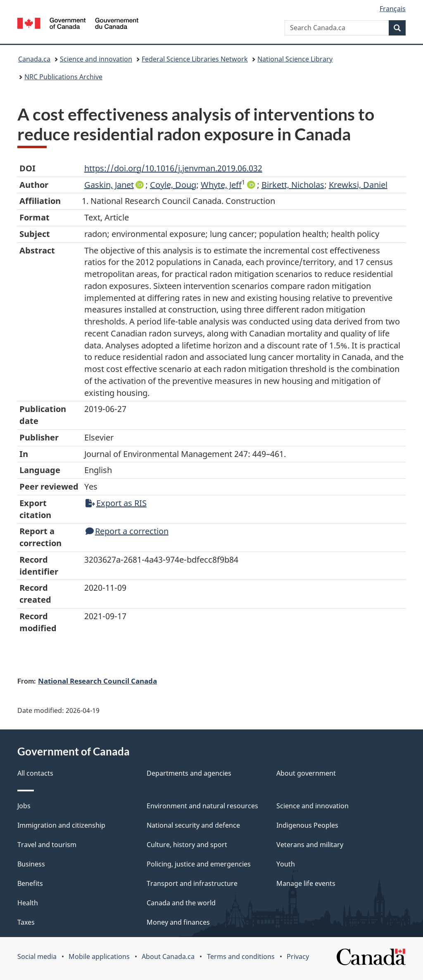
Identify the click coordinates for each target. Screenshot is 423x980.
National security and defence (193, 825)
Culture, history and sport (187, 845)
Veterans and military (310, 845)
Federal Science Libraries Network (195, 59)
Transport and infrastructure (192, 883)
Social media (37, 956)
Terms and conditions (241, 956)
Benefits (30, 883)
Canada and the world (181, 903)
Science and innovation (96, 59)
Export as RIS (116, 503)
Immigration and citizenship (61, 825)
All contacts (35, 773)
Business (31, 864)
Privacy (298, 956)
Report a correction (127, 531)
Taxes (26, 922)
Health (28, 903)
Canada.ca (34, 59)
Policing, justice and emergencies (199, 864)
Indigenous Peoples (307, 825)
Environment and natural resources (202, 806)
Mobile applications (99, 956)
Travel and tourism (47, 845)
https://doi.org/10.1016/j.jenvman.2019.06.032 (173, 168)
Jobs (24, 806)
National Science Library (295, 59)
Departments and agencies (189, 773)
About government (306, 773)
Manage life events (306, 883)
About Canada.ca (168, 956)
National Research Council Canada (97, 681)
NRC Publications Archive (63, 77)
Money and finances (178, 922)
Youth (286, 864)
